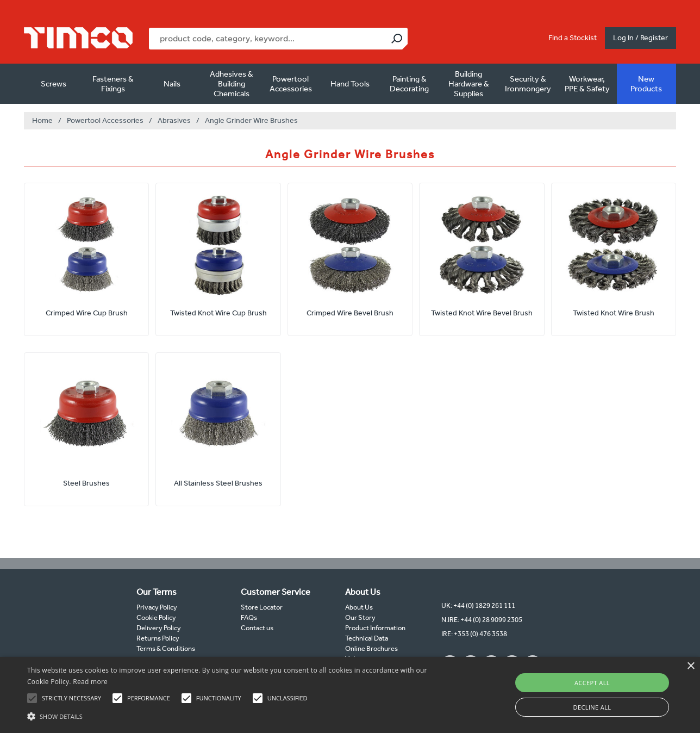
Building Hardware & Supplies (469, 84)
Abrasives (174, 120)
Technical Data (367, 638)
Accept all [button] (592, 683)
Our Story (360, 617)
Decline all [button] (592, 707)
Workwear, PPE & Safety (587, 84)
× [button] (690, 666)
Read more (90, 682)
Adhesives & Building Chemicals (232, 84)
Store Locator (262, 607)
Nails (172, 84)
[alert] (350, 695)
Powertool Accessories (291, 84)
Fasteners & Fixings (113, 84)
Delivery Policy (159, 628)
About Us (359, 607)
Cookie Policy (156, 617)
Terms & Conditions (166, 648)
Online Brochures (371, 648)
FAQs (249, 617)
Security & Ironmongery (528, 84)
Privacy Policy (157, 607)
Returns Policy (158, 638)
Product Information (375, 628)
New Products (646, 84)
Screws (54, 84)
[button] (237, 715)
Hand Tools (350, 84)
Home (42, 120)
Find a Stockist (573, 38)
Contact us (257, 628)
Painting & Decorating (409, 84)
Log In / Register (640, 38)
